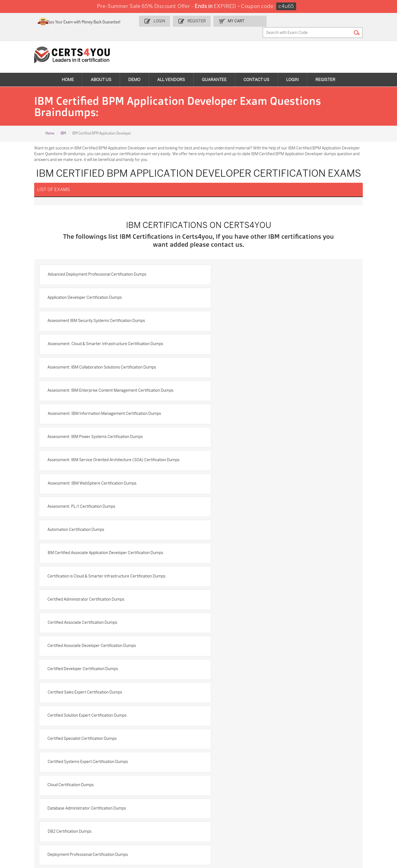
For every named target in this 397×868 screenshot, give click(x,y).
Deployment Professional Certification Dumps (92, 586)
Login (171, 21)
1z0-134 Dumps (216, 787)
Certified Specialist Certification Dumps (243, 514)
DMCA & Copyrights (29, 740)
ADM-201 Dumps (30, 787)
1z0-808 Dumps (154, 787)
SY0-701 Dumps (217, 805)
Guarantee (214, 69)
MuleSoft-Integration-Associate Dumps (34, 831)
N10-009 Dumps (155, 805)
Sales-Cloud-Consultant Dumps (99, 790)
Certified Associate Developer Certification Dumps (252, 467)
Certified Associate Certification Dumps (86, 467)
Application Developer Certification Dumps (245, 277)
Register (207, 21)
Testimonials (22, 721)
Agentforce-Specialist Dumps (228, 828)
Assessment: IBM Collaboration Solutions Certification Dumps (106, 325)
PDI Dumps (275, 787)
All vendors (171, 69)
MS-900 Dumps (154, 796)
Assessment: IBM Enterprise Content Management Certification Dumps (271, 325)
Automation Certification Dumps (80, 420)
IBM (63, 123)
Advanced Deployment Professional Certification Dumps (101, 277)
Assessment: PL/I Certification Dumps (242, 396)
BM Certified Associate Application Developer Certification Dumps (266, 420)
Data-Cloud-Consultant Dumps (348, 817)
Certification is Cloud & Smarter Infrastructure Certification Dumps (110, 443)
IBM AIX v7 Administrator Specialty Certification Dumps (100, 615)
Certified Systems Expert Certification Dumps (91, 538)
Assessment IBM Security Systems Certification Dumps (100, 301)
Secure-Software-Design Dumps (287, 831)
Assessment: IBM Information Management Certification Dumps (108, 349)
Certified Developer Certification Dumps (87, 491)
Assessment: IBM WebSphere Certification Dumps (253, 372)
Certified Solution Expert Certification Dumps (91, 514)
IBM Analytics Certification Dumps (238, 615)
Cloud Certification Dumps (231, 538)
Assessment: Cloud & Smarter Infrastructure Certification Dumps (266, 301)
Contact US (21, 712)
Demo (134, 69)
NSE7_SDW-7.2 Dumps (348, 805)
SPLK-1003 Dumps (282, 796)
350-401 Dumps (342, 796)
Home (68, 69)
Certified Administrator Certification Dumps (247, 443)
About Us (101, 69)
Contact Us (256, 69)
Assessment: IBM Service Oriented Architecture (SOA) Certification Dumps (111, 375)
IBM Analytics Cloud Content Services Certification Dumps (102, 639)
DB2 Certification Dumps (230, 562)
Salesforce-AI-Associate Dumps (286, 808)
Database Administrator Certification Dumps (91, 562)
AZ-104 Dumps (28, 805)
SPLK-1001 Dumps (219, 796)
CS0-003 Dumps (93, 805)
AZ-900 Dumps (341, 787)
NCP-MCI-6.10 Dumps (160, 828)
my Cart (246, 21)
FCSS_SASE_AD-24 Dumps (102, 828)
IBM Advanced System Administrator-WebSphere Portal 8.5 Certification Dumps (272, 588)
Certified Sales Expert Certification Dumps (245, 491)
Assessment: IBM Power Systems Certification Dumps (256, 349)
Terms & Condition (28, 731)
